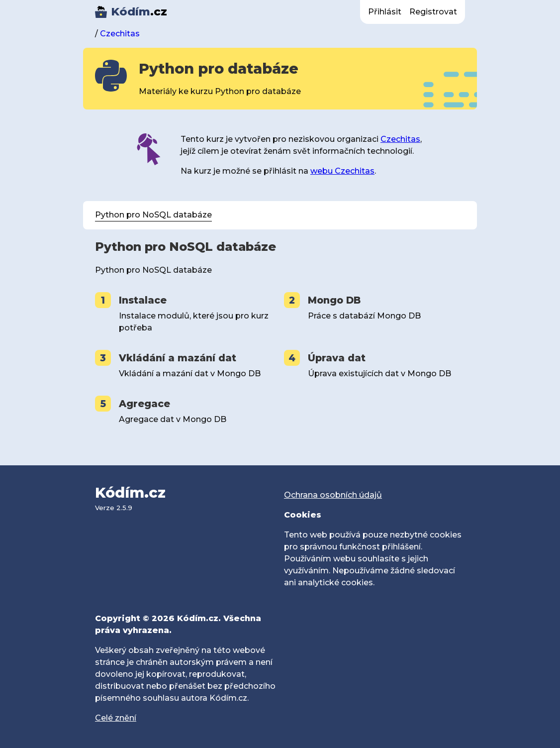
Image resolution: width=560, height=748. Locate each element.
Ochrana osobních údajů (333, 495)
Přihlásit (385, 12)
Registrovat (433, 12)
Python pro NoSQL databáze (153, 215)
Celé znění (116, 718)
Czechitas (120, 34)
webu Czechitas (342, 171)
